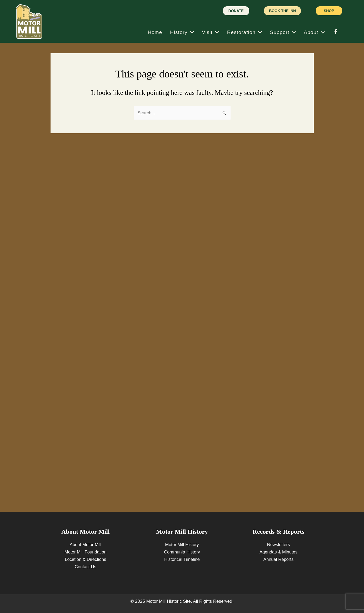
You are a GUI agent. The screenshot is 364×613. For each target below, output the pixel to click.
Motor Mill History (182, 545)
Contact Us (86, 567)
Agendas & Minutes (278, 552)
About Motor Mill (85, 545)
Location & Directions (85, 559)
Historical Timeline (182, 559)
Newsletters (279, 545)
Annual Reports (278, 559)
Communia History (182, 552)
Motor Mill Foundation (85, 552)
